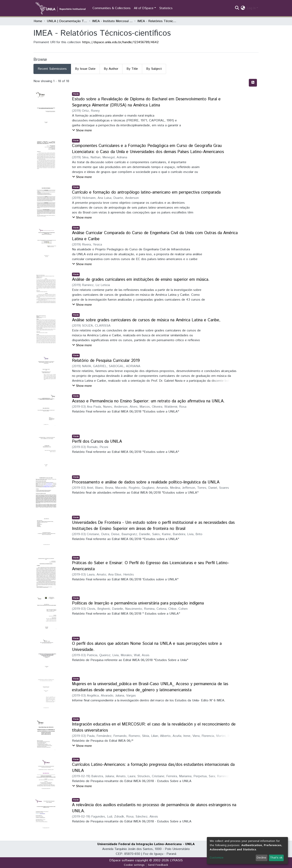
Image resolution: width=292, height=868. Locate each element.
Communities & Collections (112, 8)
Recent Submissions (52, 69)
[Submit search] (237, 8)
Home (38, 21)
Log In (251, 8)
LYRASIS (176, 860)
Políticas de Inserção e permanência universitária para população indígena (138, 603)
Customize (217, 858)
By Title (132, 69)
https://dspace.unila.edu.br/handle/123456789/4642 (120, 42)
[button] (243, 8)
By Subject (154, 69)
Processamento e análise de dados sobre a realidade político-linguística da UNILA (146, 482)
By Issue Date (85, 69)
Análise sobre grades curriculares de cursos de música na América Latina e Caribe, (146, 320)
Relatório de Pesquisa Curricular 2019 (106, 361)
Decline (261, 858)
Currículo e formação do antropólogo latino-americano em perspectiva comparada (146, 192)
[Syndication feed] (253, 83)
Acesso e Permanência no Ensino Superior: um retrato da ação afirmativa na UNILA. (148, 401)
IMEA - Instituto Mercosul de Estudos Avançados (112, 21)
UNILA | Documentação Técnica (67, 21)
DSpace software (122, 860)
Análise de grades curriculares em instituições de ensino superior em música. (141, 280)
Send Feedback (158, 865)
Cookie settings (134, 865)
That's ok (276, 858)
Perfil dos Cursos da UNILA (97, 442)
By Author (111, 69)
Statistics (166, 8)
